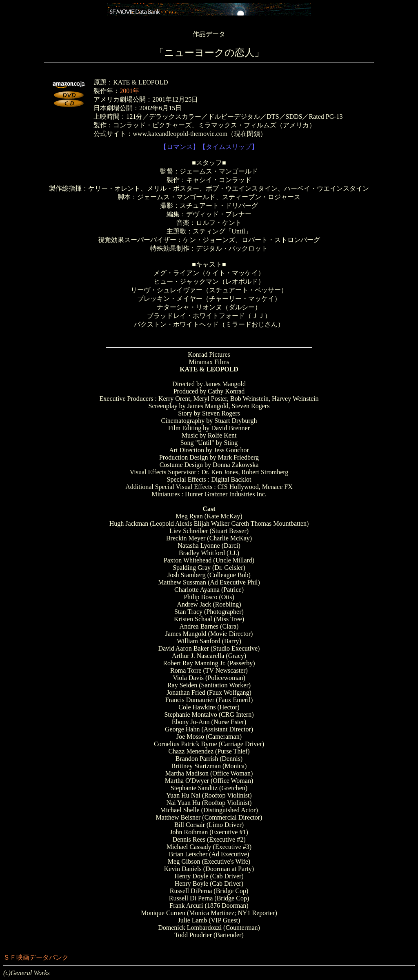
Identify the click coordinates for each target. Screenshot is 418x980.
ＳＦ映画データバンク (36, 957)
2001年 (129, 91)
